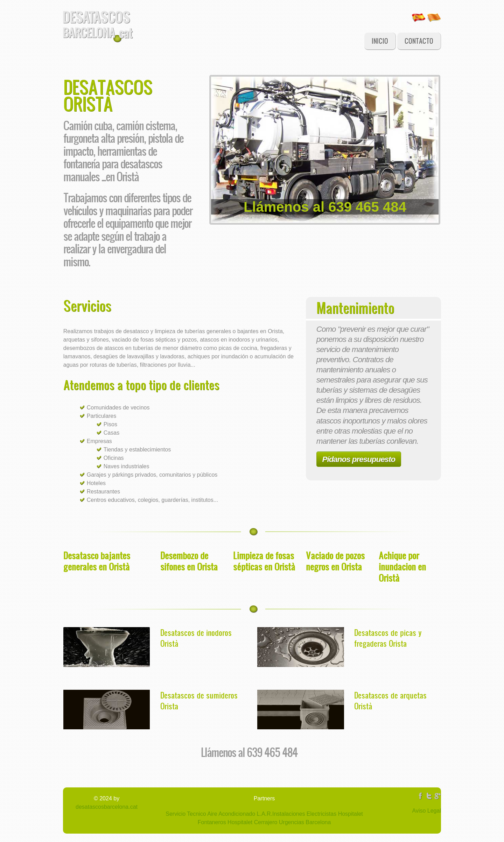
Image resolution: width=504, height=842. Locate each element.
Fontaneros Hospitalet (225, 822)
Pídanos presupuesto (359, 459)
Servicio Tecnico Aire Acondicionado (210, 814)
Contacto (419, 41)
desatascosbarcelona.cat (107, 807)
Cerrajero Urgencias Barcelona (292, 822)
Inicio (380, 41)
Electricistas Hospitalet (334, 814)
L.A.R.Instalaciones (280, 814)
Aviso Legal (427, 811)
